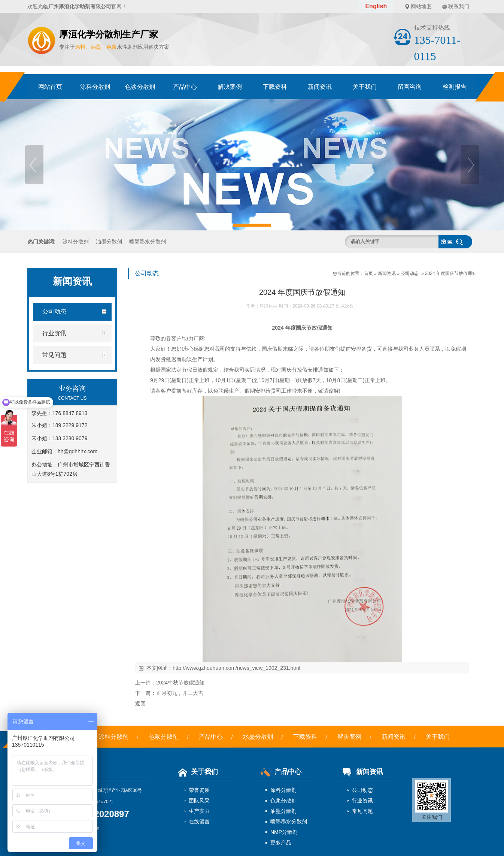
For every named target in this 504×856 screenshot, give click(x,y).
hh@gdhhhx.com (78, 451)
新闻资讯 (320, 87)
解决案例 (230, 87)
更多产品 (281, 843)
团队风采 (199, 801)
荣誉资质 (199, 790)
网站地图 (421, 6)
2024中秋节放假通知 (180, 683)
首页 (368, 273)
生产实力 (199, 811)
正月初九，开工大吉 (180, 693)
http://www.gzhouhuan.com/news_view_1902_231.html (236, 668)
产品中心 (185, 87)
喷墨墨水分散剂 (148, 242)
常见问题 (362, 811)
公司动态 (410, 273)
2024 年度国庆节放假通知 (451, 273)
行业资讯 (362, 801)
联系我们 (459, 6)
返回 (140, 704)
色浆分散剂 (140, 87)
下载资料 (275, 87)
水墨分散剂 (258, 737)
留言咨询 (410, 87)
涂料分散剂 (95, 87)
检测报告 (455, 87)
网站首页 (50, 87)
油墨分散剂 (109, 242)
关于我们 (365, 87)
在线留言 (199, 822)
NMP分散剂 (284, 832)
